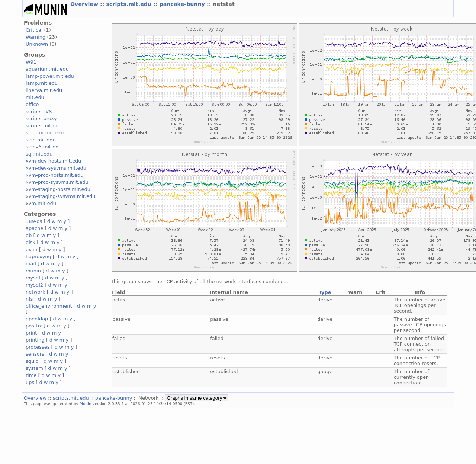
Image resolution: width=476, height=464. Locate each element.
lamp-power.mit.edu (50, 76)
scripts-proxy (41, 119)
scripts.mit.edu (130, 4)
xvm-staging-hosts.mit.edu (58, 189)
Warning (36, 37)
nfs (29, 299)
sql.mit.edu (39, 154)
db (29, 235)
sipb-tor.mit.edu (45, 133)
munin (33, 271)
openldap (37, 319)
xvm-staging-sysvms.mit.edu (60, 196)
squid (32, 361)
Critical (34, 30)
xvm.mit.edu (41, 203)
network (36, 292)
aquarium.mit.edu (47, 69)
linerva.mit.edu (44, 90)
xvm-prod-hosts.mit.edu (54, 175)
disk (30, 242)
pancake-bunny (183, 4)
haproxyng (38, 257)
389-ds (34, 221)
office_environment (49, 306)
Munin (86, 404)
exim (32, 249)
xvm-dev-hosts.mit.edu (53, 161)
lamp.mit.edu (42, 83)
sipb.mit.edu (41, 140)
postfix (34, 326)
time (31, 375)
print (31, 333)
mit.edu (35, 97)
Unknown (37, 44)
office (32, 104)
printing (35, 340)
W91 (31, 62)
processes (38, 347)
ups (30, 382)
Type (325, 292)
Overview (85, 4)
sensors (35, 354)
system (34, 368)
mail (31, 264)
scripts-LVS (39, 111)
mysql (33, 278)
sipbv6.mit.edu (44, 147)
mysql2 (34, 285)
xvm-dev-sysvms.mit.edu (56, 168)
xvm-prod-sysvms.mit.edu (57, 182)
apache (34, 228)
